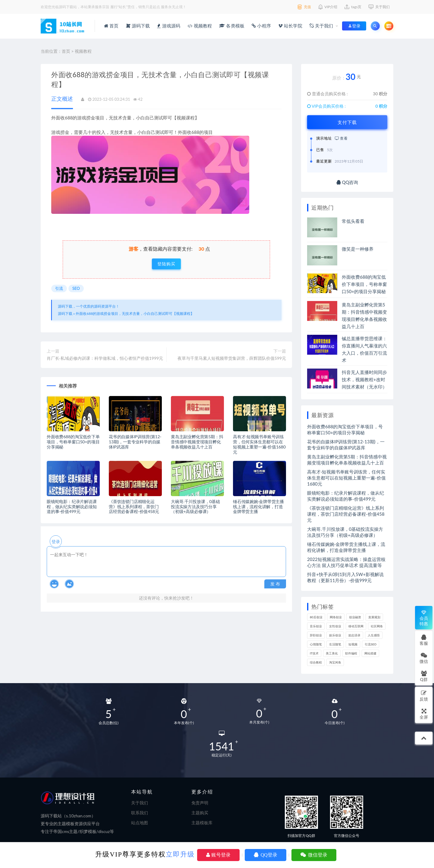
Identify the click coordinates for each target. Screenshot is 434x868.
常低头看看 (353, 221)
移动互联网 (356, 626)
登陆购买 (166, 264)
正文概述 (62, 99)
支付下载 (347, 122)
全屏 (424, 714)
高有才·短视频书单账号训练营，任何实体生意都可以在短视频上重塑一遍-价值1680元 (259, 444)
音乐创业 (316, 626)
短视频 (353, 644)
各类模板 (232, 26)
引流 (59, 288)
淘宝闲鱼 (335, 662)
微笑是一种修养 (358, 249)
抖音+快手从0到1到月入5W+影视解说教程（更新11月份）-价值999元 (345, 577)
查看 (341, 138)
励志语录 (354, 635)
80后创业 (316, 617)
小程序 (261, 26)
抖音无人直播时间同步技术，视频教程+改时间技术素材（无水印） (364, 379)
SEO (76, 288)
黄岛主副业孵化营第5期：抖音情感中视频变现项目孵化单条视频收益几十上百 (197, 442)
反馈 (424, 696)
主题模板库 (202, 823)
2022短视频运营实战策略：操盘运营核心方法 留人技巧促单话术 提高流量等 (346, 562)
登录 (56, 542)
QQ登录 (266, 855)
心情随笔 (316, 644)
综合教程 (316, 662)
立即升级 (180, 854)
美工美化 (332, 653)
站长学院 (290, 26)
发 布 (275, 584)
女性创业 (335, 626)
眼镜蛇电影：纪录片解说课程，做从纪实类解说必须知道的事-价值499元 (72, 507)
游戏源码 (169, 26)
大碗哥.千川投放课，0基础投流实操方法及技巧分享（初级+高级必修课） (195, 507)
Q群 (424, 676)
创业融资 (355, 617)
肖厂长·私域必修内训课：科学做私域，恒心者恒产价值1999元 (105, 358)
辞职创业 (316, 635)
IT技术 (314, 653)
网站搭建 (370, 653)
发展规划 (374, 617)
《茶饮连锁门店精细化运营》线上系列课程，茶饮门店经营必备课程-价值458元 (134, 507)
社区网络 (377, 626)
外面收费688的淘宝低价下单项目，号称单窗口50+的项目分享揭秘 (73, 442)
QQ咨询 (347, 182)
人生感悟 (374, 635)
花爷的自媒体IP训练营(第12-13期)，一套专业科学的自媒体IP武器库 (135, 442)
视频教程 (200, 26)
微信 (424, 658)
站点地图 (140, 823)
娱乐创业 (335, 635)
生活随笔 (335, 644)
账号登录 (218, 855)
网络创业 (336, 617)
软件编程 (351, 653)
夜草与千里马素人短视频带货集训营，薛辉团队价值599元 (232, 358)
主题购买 (200, 813)
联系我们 (140, 813)
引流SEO (371, 644)
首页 (111, 26)
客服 (424, 640)
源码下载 (138, 26)
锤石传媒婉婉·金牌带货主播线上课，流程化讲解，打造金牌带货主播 (258, 507)
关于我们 (321, 26)
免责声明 (200, 803)
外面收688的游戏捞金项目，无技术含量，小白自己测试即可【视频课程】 (135, 314)
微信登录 (314, 855)
